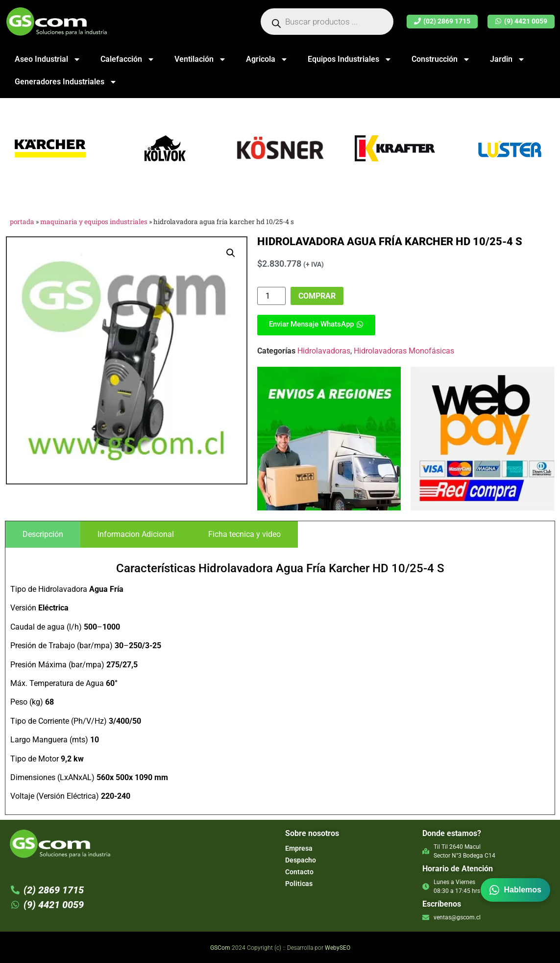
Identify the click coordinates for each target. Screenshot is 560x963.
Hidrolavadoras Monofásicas (404, 351)
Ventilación (200, 59)
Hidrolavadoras (324, 351)
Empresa (299, 848)
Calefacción (128, 59)
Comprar (317, 296)
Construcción (441, 59)
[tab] (43, 534)
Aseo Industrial (48, 59)
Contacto (299, 872)
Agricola (267, 59)
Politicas (299, 884)
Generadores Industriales (66, 82)
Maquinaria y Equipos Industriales (94, 222)
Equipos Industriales (350, 59)
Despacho (301, 860)
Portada (22, 222)
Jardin (508, 59)
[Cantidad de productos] (271, 296)
